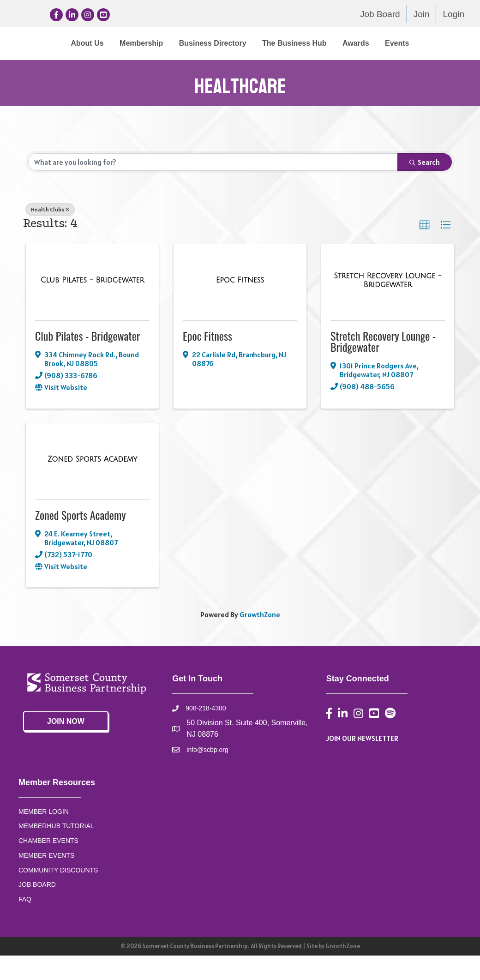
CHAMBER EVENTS (48, 865)
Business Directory (178, 43)
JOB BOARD (37, 909)
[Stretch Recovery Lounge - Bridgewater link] (388, 305)
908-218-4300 (206, 733)
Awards (220, 68)
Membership (106, 43)
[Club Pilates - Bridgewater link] (93, 305)
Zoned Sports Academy (81, 539)
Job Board (380, 14)
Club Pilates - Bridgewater (88, 360)
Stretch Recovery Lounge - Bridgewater (383, 366)
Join (422, 14)
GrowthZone (260, 639)
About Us (52, 43)
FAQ (25, 924)
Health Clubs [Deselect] (50, 234)
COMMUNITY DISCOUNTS (58, 895)
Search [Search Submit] (425, 186)
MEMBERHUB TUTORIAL (56, 851)
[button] (425, 250)
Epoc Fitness (207, 360)
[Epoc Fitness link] (240, 305)
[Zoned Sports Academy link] (93, 484)
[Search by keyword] (213, 186)
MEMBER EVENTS (46, 880)
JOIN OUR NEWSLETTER (362, 763)
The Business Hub (412, 43)
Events (261, 68)
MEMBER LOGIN (44, 836)
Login (453, 14)
